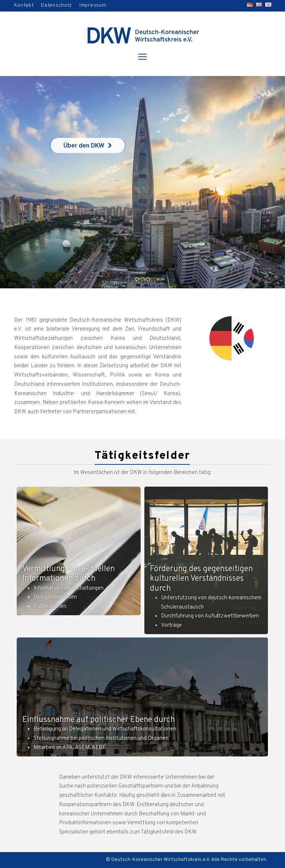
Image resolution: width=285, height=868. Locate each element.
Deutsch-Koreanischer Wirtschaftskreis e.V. (161, 860)
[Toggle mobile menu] (142, 58)
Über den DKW (88, 145)
